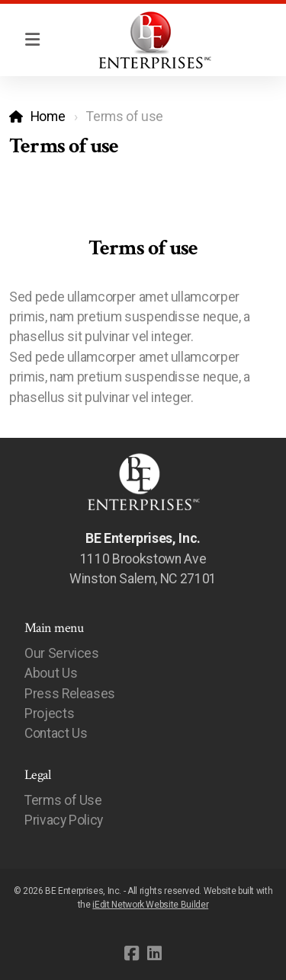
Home (48, 117)
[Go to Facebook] (132, 953)
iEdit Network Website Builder (150, 905)
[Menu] (32, 40)
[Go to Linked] (155, 953)
